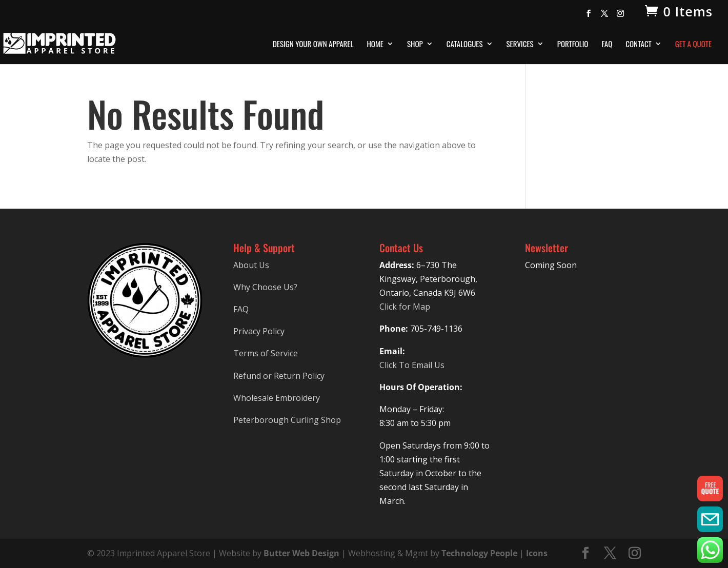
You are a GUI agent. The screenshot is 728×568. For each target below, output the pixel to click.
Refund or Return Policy (279, 376)
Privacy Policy (259, 331)
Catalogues (465, 45)
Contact (639, 45)
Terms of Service (266, 353)
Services (520, 45)
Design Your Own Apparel (313, 45)
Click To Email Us (412, 365)
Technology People (479, 553)
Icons (537, 553)
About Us (251, 265)
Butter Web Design (301, 553)
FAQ (607, 45)
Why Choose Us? (265, 287)
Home (375, 45)
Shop (415, 45)
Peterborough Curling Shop (287, 420)
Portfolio (573, 45)
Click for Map (405, 307)
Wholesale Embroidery (277, 398)
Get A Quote (693, 45)
